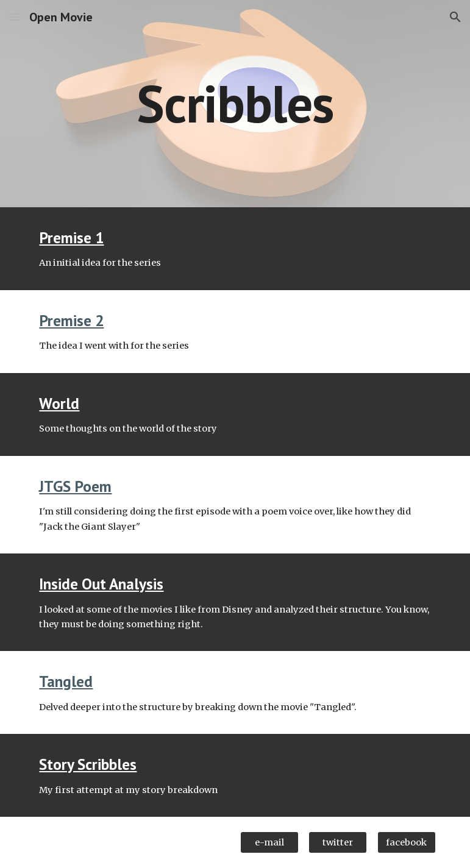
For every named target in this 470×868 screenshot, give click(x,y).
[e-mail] (269, 843)
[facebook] (407, 843)
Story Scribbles (88, 764)
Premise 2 (71, 320)
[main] (235, 103)
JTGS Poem (75, 486)
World (59, 403)
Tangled (66, 681)
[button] (15, 17)
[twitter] (338, 843)
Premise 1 (71, 237)
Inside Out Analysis (101, 584)
